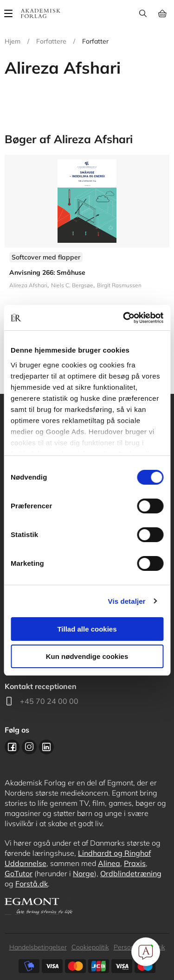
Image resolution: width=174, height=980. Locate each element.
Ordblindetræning (131, 873)
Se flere (87, 250)
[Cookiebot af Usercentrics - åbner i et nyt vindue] (124, 318)
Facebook (12, 747)
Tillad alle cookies (87, 629)
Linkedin (46, 747)
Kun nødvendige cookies (87, 656)
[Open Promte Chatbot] (146, 952)
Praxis (135, 863)
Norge (84, 873)
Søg (143, 13)
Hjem (13, 41)
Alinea (109, 863)
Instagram (29, 747)
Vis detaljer (127, 601)
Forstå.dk (32, 884)
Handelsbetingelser (38, 947)
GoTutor (19, 873)
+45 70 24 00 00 (49, 701)
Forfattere (51, 41)
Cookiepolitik (90, 947)
